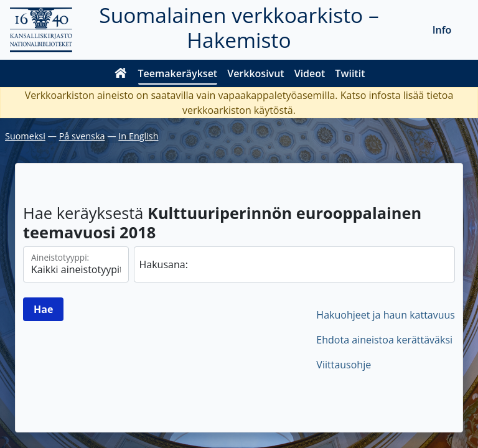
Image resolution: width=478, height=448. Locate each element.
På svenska (82, 136)
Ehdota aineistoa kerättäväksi (384, 340)
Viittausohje (344, 365)
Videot (310, 73)
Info (442, 30)
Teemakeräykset (178, 73)
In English (138, 136)
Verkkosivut (255, 73)
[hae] (295, 264)
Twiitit (350, 73)
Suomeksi (25, 136)
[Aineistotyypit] (76, 264)
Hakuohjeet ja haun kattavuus (386, 315)
